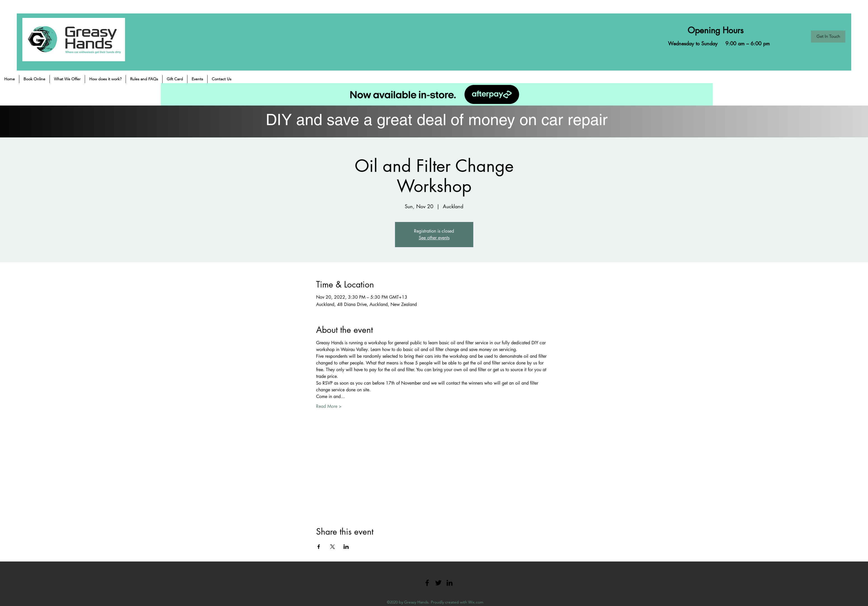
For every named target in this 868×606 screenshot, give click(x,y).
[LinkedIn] (450, 583)
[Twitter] (438, 583)
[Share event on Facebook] (319, 547)
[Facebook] (427, 583)
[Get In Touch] (828, 37)
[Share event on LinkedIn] (346, 547)
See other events (434, 238)
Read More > (329, 406)
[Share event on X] (332, 547)
